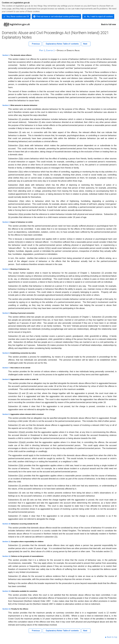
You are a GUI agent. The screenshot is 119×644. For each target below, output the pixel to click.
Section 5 (6, 313)
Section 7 (6, 368)
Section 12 (6, 556)
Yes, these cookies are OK (18, 16)
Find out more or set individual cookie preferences (58, 16)
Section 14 (6, 609)
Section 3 (6, 222)
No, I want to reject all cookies (100, 16)
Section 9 (6, 414)
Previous (36, 44)
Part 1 (42, 50)
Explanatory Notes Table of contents (62, 44)
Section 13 (6, 591)
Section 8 (6, 379)
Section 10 (6, 524)
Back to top (112, 637)
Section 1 (6, 55)
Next (85, 44)
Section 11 (6, 542)
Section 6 (6, 353)
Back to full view (109, 24)
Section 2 (6, 105)
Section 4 (6, 269)
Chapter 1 (50, 50)
